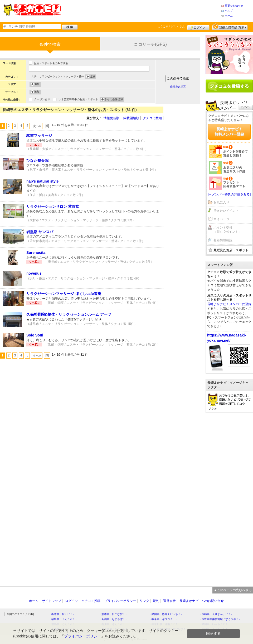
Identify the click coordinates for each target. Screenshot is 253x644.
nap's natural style (42, 181)
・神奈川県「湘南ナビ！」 (165, 624)
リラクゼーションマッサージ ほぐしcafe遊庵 (64, 294)
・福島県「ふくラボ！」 (63, 619)
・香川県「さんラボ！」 (113, 624)
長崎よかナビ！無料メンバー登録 (229, 132)
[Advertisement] (141, 11)
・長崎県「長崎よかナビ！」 (216, 614)
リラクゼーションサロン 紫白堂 (53, 207)
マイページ (221, 219)
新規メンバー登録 (230, 27)
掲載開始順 (131, 118)
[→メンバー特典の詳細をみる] (229, 194)
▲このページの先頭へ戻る (233, 590)
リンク (144, 601)
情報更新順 (111, 118)
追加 (92, 77)
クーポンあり (42, 100)
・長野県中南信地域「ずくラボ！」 (220, 619)
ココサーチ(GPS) (150, 44)
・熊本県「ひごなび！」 (113, 614)
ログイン (198, 27)
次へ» (37, 126)
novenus (34, 273)
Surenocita (36, 253)
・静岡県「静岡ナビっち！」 (166, 614)
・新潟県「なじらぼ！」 (113, 619)
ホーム (229, 16)
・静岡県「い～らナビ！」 (215, 624)
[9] (47, 126)
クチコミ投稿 (91, 601)
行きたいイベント (226, 211)
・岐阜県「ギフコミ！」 (163, 619)
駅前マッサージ (39, 135)
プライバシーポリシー (120, 601)
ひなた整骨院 (37, 160)
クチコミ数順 (152, 118)
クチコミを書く (229, 86)
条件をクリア (178, 86)
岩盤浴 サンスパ (40, 232)
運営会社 (169, 601)
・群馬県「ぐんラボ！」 (63, 624)
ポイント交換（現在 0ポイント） (227, 230)
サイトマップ (52, 601)
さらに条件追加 (114, 100)
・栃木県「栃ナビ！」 (62, 614)
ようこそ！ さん (171, 26)
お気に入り (221, 202)
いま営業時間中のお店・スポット (78, 100)
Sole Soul (35, 335)
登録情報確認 (223, 240)
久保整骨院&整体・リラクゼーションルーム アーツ (69, 314)
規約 (156, 601)
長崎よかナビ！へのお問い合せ (202, 601)
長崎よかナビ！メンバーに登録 (229, 304)
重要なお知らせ (234, 6)
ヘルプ (229, 11)
